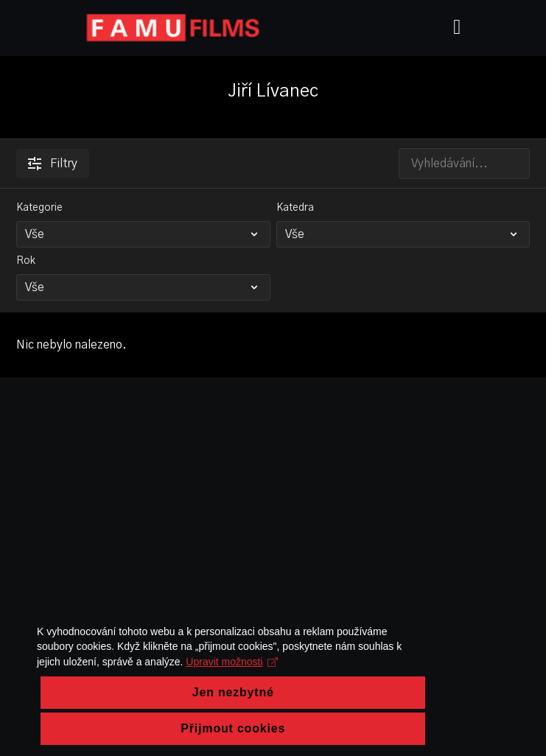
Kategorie (39, 208)
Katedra (295, 208)
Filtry (53, 164)
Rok (26, 261)
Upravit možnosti (83, 731)
